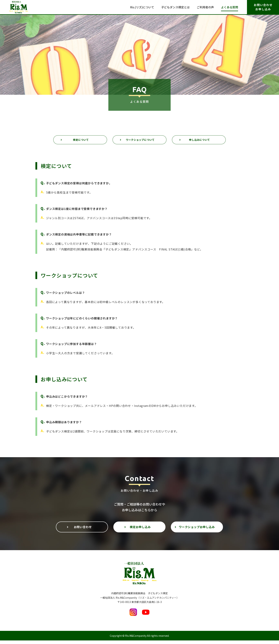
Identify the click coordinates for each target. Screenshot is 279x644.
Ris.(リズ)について (142, 7)
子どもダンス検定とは (175, 7)
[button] (80, 141)
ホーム (39, 99)
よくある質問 (230, 7)
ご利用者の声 (205, 7)
